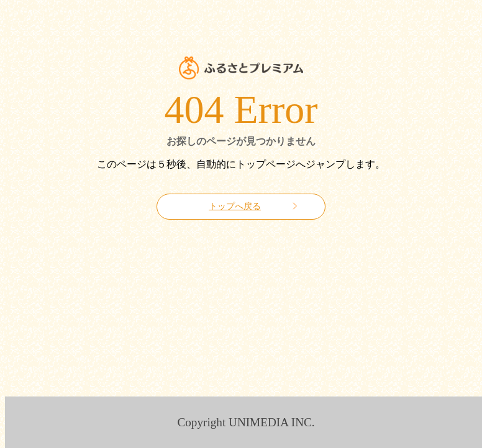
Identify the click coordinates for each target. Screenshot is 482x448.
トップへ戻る (235, 206)
